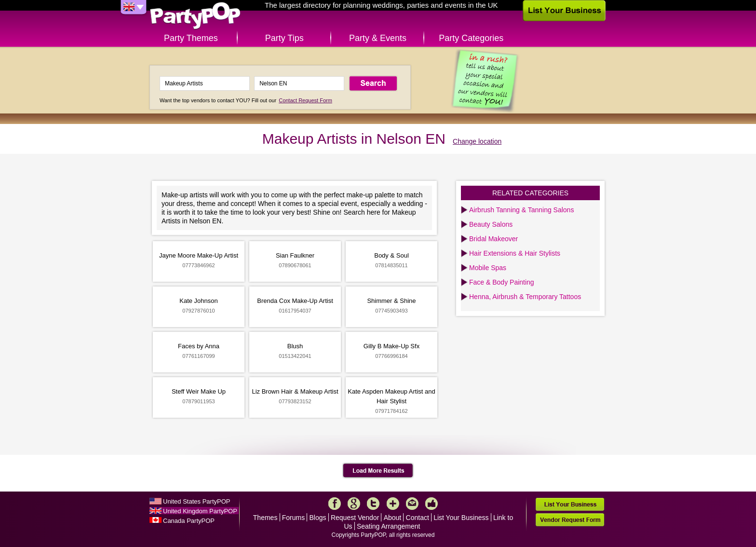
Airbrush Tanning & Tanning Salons (521, 210)
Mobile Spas (488, 268)
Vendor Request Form (570, 520)
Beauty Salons (491, 224)
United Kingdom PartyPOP (200, 511)
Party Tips (284, 38)
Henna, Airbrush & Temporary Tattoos (525, 297)
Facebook (335, 504)
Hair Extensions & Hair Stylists (515, 253)
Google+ (354, 504)
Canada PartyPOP (189, 521)
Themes (265, 518)
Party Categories (471, 38)
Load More (378, 471)
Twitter (373, 504)
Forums (293, 518)
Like (432, 504)
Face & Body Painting (502, 282)
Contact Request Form (305, 100)
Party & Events (378, 38)
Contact (418, 518)
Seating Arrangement (389, 526)
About (393, 518)
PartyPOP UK (195, 16)
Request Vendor (355, 518)
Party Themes (191, 38)
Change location (477, 141)
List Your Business (461, 518)
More (393, 504)
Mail (412, 504)
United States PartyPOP (196, 501)
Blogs (318, 518)
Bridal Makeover (493, 239)
